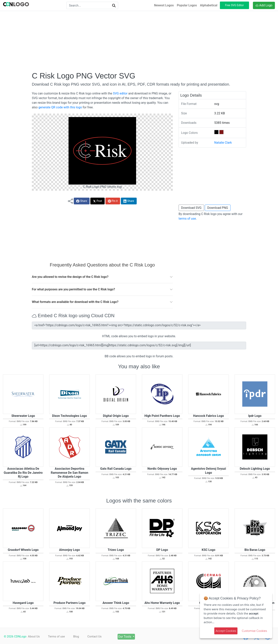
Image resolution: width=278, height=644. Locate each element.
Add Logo (264, 5)
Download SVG (191, 208)
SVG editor (120, 93)
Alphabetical (209, 5)
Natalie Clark (223, 143)
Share (82, 201)
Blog (78, 636)
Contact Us (98, 636)
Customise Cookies (254, 631)
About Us (34, 636)
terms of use (187, 219)
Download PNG (218, 208)
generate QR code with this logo (60, 107)
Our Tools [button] (130, 637)
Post (97, 201)
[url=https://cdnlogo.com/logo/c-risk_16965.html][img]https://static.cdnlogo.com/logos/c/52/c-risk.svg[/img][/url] (139, 346)
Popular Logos (187, 5)
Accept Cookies (226, 631)
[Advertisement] (139, 41)
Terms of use (57, 636)
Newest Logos (164, 5)
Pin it (113, 201)
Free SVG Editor (234, 5)
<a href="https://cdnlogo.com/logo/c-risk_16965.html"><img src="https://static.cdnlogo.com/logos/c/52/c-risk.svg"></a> (139, 325)
